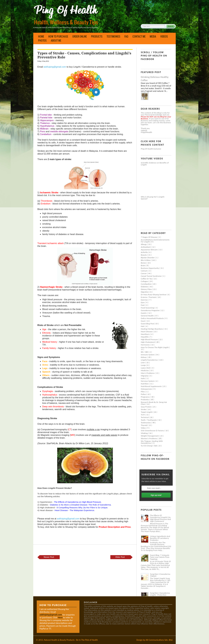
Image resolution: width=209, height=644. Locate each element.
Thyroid (144, 425)
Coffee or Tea (147, 279)
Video (144, 428)
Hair (143, 326)
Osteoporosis (147, 389)
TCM (143, 415)
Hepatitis (145, 337)
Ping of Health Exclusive (151, 149)
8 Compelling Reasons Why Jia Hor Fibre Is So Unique (82, 508)
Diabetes (145, 287)
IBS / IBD (145, 352)
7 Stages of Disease (149, 237)
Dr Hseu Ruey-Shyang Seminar (154, 295)
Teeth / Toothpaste (149, 420)
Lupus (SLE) (146, 368)
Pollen (144, 394)
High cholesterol (148, 342)
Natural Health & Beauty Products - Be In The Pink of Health (71, 640)
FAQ (126, 36)
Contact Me (139, 36)
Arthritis (145, 252)
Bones (144, 263)
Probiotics (145, 400)
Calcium (144, 271)
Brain (143, 265)
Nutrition (145, 384)
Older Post (120, 557)
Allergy (144, 244)
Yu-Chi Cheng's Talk (149, 446)
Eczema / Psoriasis (149, 297)
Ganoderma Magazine (150, 310)
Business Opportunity (150, 268)
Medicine (145, 370)
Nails (143, 378)
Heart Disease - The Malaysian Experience (74, 510)
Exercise (144, 300)
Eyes (143, 302)
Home (41, 36)
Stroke (144, 409)
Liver (143, 363)
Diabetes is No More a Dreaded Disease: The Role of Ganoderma (80, 505)
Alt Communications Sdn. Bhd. (159, 640)
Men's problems (148, 373)
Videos (164, 36)
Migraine (145, 376)
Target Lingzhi (147, 412)
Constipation (146, 284)
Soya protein (146, 407)
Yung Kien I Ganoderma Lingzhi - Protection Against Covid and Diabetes (160, 596)
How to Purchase (58, 36)
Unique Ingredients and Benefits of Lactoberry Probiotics (160, 538)
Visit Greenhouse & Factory (153, 431)
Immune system (148, 355)
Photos (42, 40)
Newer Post (49, 557)
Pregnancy (145, 397)
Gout (143, 321)
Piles (143, 392)
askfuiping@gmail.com (55, 67)
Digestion (145, 292)
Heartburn (145, 334)
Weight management (150, 436)
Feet (143, 305)
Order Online (80, 36)
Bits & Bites (146, 260)
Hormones (145, 345)
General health (147, 316)
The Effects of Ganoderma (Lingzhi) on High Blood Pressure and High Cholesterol (160, 518)
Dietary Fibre (147, 289)
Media (153, 36)
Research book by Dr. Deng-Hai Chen (154, 403)
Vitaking (145, 433)
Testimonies (113, 36)
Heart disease (147, 332)
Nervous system (148, 381)
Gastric (144, 313)
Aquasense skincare (149, 250)
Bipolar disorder (148, 258)
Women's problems (149, 438)
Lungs (143, 365)
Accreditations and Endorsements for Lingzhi (155, 241)
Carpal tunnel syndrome (151, 276)
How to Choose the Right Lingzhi (155, 347)
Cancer (144, 273)
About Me (56, 40)
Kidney (144, 357)
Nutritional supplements (151, 386)
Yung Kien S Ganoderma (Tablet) (160, 575)
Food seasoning (148, 308)
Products (97, 36)
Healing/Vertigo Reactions (152, 329)
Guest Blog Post (148, 324)
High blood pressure (150, 339)
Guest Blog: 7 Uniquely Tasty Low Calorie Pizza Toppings (160, 557)
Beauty (144, 255)
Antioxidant (146, 247)
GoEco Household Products (153, 318)
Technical (145, 417)
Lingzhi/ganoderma (149, 360)
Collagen (145, 281)
